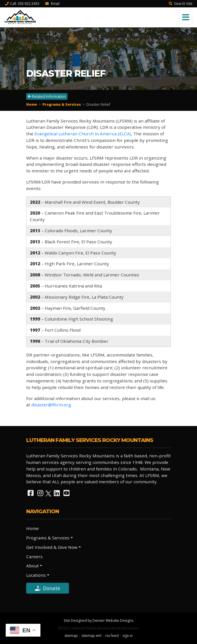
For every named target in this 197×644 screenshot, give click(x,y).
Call (22, 4)
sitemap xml (91, 636)
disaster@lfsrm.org (51, 405)
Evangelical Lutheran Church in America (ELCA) (83, 134)
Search (180, 4)
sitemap (71, 636)
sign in (128, 636)
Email (52, 4)
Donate (48, 588)
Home (32, 104)
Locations (36, 575)
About (32, 566)
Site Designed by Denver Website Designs (98, 620)
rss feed (112, 636)
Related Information (47, 96)
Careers (34, 557)
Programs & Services (62, 104)
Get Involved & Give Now (52, 547)
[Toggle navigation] (186, 17)
